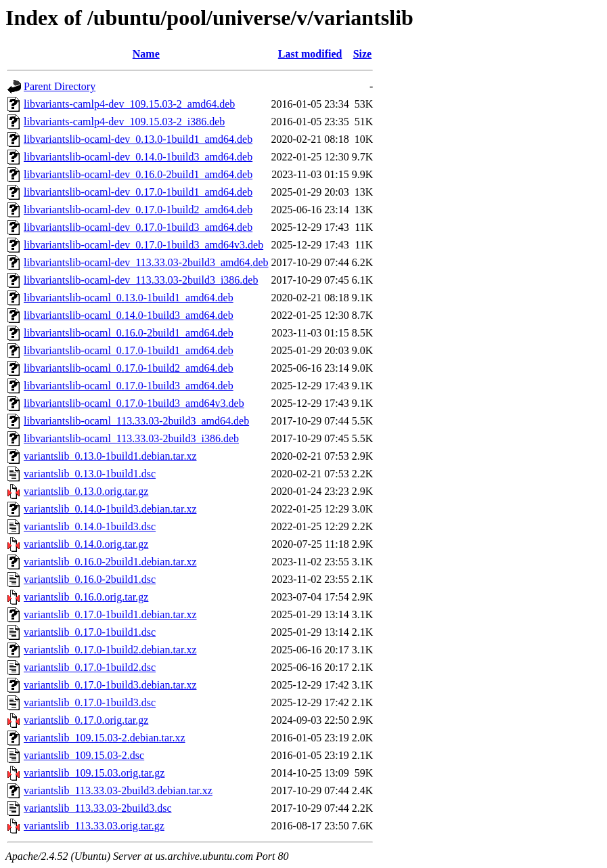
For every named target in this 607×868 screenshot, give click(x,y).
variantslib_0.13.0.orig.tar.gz (86, 491)
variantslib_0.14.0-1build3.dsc (90, 526)
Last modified (310, 54)
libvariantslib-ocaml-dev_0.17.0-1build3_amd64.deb (138, 227)
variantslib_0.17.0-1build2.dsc (90, 667)
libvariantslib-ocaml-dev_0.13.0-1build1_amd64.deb (138, 139)
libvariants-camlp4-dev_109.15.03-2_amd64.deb (129, 104)
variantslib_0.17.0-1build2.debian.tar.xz (110, 650)
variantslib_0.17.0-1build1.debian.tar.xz (110, 614)
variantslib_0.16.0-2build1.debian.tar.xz (110, 562)
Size (363, 54)
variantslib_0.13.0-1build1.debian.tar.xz (110, 456)
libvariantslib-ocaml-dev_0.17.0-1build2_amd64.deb (138, 210)
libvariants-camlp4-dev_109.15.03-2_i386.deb (124, 122)
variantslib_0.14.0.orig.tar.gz (86, 544)
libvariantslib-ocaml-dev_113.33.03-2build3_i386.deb (141, 280)
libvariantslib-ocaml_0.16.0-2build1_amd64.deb (129, 333)
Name (146, 54)
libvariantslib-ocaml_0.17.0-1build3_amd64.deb (129, 386)
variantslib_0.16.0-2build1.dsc (90, 579)
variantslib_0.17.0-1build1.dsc (90, 632)
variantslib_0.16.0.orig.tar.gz (86, 597)
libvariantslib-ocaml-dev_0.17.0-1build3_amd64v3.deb (143, 245)
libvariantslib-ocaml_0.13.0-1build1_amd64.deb (129, 298)
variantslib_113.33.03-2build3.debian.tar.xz (118, 790)
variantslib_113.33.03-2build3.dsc (98, 808)
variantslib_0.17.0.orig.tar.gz (86, 720)
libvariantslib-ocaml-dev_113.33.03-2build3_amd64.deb (146, 262)
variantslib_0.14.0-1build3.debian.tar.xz (110, 509)
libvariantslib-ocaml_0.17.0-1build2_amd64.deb (129, 368)
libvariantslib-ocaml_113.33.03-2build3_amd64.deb (136, 421)
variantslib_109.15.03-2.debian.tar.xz (105, 738)
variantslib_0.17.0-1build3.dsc (90, 702)
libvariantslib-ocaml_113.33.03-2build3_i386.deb (131, 438)
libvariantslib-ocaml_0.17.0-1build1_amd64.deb (129, 350)
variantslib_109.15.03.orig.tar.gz (94, 773)
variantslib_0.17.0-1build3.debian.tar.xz (110, 685)
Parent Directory (60, 86)
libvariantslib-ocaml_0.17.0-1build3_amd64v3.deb (134, 403)
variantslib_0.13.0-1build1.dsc (90, 474)
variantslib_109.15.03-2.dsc (84, 755)
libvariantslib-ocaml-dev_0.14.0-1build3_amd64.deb (138, 157)
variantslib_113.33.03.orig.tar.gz (94, 826)
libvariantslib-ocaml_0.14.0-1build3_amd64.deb (129, 315)
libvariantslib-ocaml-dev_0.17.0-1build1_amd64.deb (138, 192)
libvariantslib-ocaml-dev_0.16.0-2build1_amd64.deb (138, 174)
